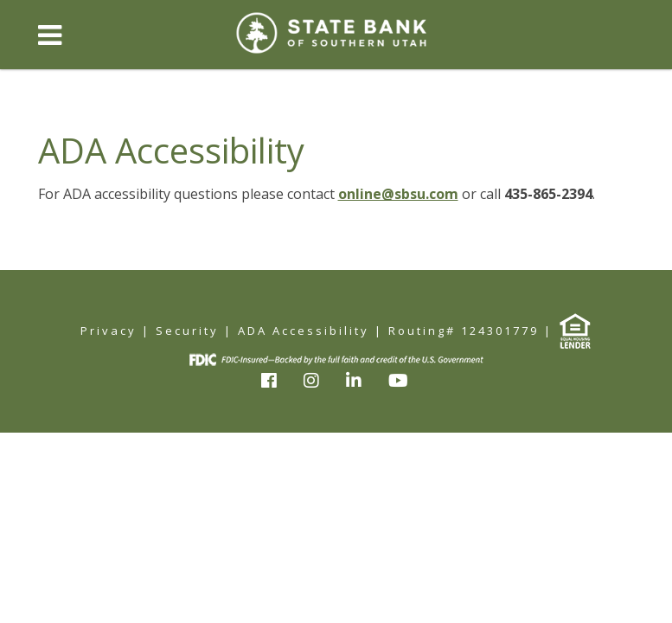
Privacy (109, 331)
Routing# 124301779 (464, 331)
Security (187, 331)
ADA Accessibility (304, 331)
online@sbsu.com (398, 194)
